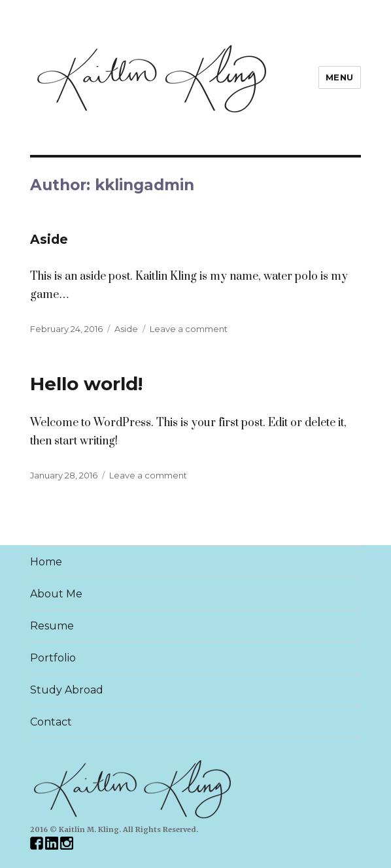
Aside (49, 240)
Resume (52, 626)
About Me (56, 594)
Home (46, 562)
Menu (340, 77)
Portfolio (53, 658)
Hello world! (86, 384)
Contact (51, 722)
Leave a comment (189, 329)
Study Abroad (67, 690)
